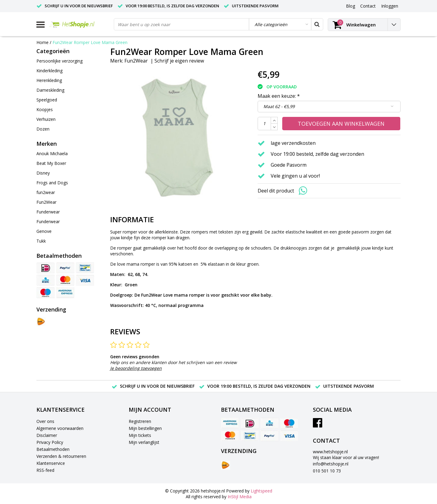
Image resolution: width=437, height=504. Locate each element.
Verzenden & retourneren (61, 456)
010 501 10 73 (327, 471)
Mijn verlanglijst (144, 442)
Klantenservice (51, 463)
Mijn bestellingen (145, 428)
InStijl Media (240, 497)
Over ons (45, 421)
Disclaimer (47, 435)
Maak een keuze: (279, 96)
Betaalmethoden (53, 449)
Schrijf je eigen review (179, 61)
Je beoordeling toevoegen (136, 368)
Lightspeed (261, 491)
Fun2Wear (136, 61)
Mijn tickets (140, 435)
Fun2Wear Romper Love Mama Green (90, 42)
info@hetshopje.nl (331, 464)
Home (42, 42)
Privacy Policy (50, 442)
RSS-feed (45, 470)
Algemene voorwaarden (60, 428)
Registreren (140, 421)
